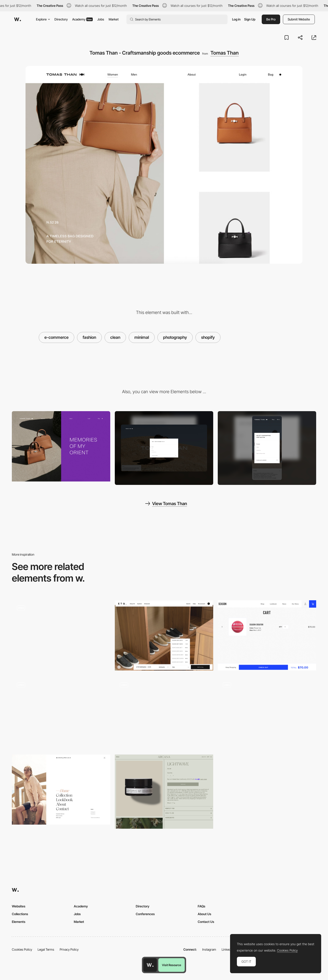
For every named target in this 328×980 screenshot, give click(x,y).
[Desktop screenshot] (164, 448)
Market (114, 19)
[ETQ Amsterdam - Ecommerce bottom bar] (164, 635)
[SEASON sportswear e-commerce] (267, 635)
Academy (82, 19)
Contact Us (206, 922)
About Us (204, 914)
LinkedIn (227, 949)
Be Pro (271, 19)
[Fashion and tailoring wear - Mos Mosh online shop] (61, 635)
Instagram (209, 949)
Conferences (145, 914)
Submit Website (299, 19)
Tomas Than (225, 53)
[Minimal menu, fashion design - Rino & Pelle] (61, 790)
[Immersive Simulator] (61, 713)
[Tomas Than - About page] (61, 446)
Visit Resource (172, 965)
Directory (61, 19)
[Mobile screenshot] (267, 448)
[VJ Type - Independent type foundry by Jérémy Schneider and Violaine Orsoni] (267, 713)
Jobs (101, 19)
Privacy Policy (69, 949)
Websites (19, 906)
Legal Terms (46, 949)
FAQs (201, 906)
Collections (20, 914)
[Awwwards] (18, 19)
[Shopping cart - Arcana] (164, 792)
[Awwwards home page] (150, 965)
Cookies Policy (22, 949)
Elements (19, 922)
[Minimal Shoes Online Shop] (164, 713)
